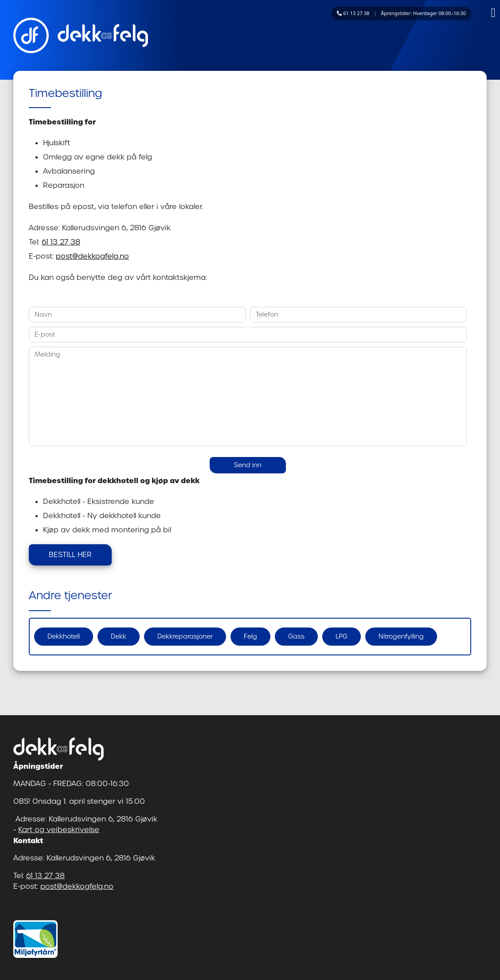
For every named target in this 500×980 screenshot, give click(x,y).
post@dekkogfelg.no (92, 256)
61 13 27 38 (61, 242)
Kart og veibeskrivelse (59, 830)
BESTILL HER (70, 555)
